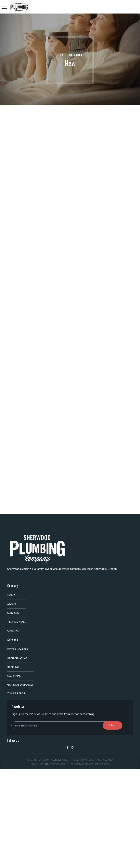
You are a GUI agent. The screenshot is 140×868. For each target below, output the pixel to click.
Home (61, 55)
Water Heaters (18, 649)
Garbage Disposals (21, 685)
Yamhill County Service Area (48, 764)
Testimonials (17, 622)
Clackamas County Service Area (90, 764)
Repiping (13, 667)
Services (13, 613)
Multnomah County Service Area (93, 760)
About (12, 604)
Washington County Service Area (47, 760)
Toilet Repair (16, 693)
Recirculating (17, 658)
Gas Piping (14, 676)
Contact (13, 631)
